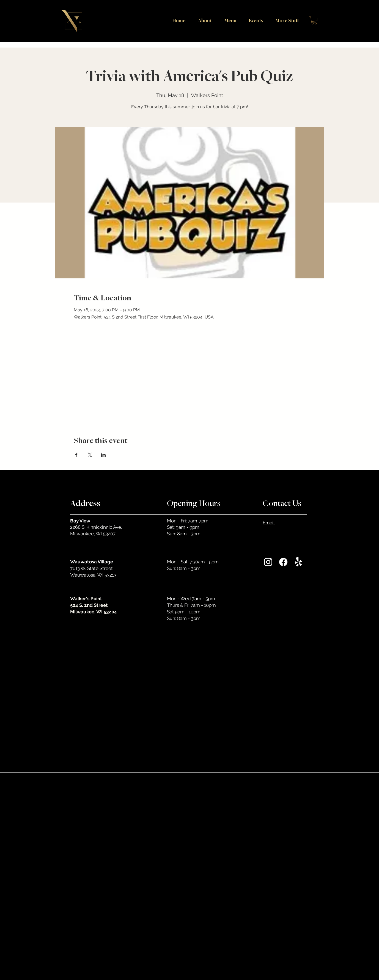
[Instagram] (268, 562)
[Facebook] (283, 562)
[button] (285, 20)
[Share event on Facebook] (76, 455)
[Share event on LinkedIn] (103, 455)
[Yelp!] (298, 562)
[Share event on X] (90, 455)
